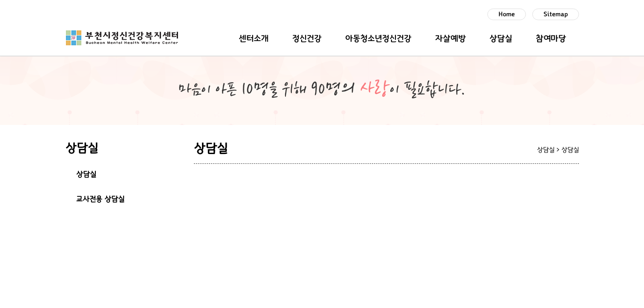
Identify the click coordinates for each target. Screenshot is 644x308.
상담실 (501, 38)
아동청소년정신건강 (378, 38)
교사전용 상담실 (100, 199)
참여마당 (551, 38)
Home (507, 14)
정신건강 (307, 38)
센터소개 (254, 38)
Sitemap (556, 14)
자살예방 (451, 38)
